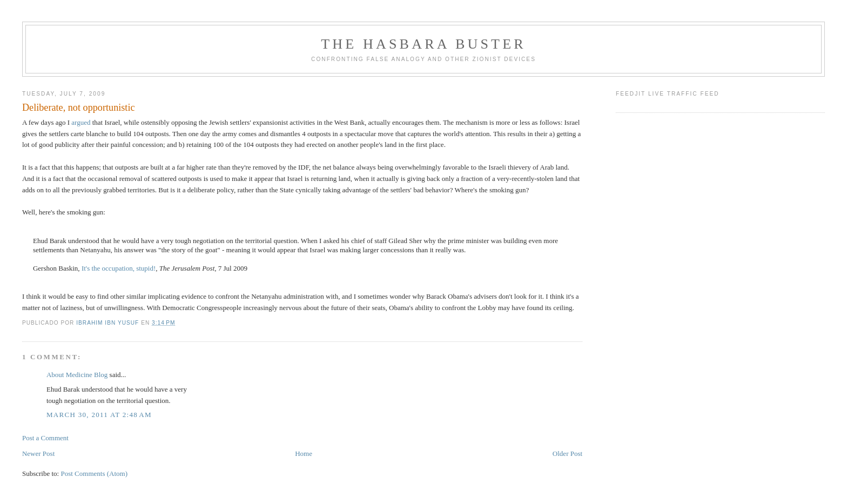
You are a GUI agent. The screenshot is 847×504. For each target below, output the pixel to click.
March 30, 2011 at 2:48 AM (99, 415)
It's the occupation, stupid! (119, 268)
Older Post (567, 453)
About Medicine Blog (77, 375)
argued (81, 122)
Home (304, 453)
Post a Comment (45, 438)
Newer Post (38, 453)
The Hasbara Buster (423, 44)
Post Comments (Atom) (94, 473)
